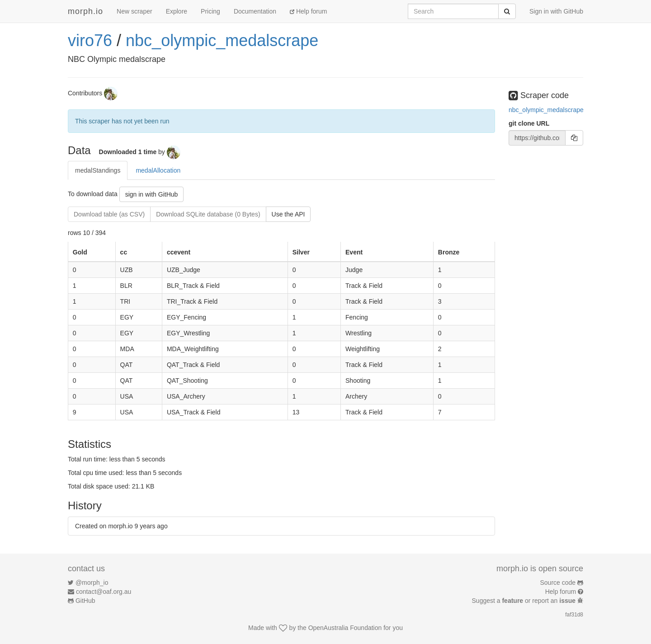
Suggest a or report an (525, 601)
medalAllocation (158, 170)
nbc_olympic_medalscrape (222, 40)
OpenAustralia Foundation (345, 628)
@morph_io (92, 583)
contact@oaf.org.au (104, 592)
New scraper (134, 11)
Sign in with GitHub (556, 11)
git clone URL (529, 123)
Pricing (210, 11)
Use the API (288, 214)
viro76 (90, 40)
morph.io (85, 11)
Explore (177, 11)
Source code (558, 583)
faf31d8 (574, 615)
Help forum (308, 11)
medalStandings (98, 170)
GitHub (85, 601)
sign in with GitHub (152, 194)
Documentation (255, 11)
